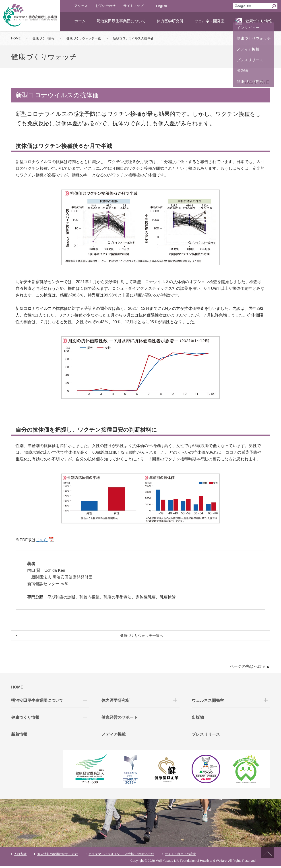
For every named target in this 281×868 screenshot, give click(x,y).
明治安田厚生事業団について (121, 21)
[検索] (252, 6)
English (161, 6)
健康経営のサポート (120, 720)
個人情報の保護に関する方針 (58, 856)
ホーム (80, 21)
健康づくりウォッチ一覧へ (143, 637)
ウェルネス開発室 (209, 21)
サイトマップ (133, 6)
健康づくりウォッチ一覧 (84, 38)
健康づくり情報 (259, 21)
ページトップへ (268, 859)
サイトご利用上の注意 (180, 856)
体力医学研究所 (170, 21)
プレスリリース (206, 737)
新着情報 (19, 737)
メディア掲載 (114, 737)
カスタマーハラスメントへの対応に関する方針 (121, 856)
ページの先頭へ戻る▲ (250, 669)
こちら (42, 540)
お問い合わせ (105, 6)
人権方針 (20, 856)
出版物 (198, 720)
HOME (16, 38)
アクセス (81, 6)
